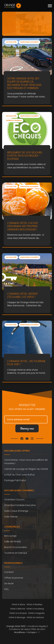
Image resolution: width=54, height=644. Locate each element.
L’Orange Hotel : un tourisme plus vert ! (26, 363)
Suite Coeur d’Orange (16, 511)
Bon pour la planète (29, 42)
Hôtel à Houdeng (35, 609)
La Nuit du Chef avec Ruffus (19, 475)
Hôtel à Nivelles (34, 605)
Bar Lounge (10, 536)
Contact (9, 572)
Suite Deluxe (11, 517)
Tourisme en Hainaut (16, 553)
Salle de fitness (13, 542)
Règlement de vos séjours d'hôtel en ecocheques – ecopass (25, 155)
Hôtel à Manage (17, 617)
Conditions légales (37, 626)
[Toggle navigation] (50, 6)
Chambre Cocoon (14, 500)
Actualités (11, 42)
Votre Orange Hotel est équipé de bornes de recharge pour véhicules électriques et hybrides (24, 83)
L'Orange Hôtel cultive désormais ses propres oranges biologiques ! (23, 226)
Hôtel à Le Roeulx (18, 613)
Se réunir (9, 583)
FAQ (6, 589)
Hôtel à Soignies (36, 613)
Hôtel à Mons (18, 605)
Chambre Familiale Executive (20, 505)
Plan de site (38, 629)
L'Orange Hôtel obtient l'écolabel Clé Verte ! (23, 295)
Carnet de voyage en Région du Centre (26, 469)
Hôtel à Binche (18, 609)
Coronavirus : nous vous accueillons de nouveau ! (26, 462)
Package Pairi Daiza (15, 480)
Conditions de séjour (20, 629)
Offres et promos (14, 120)
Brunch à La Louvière (15, 547)
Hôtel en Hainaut (35, 617)
